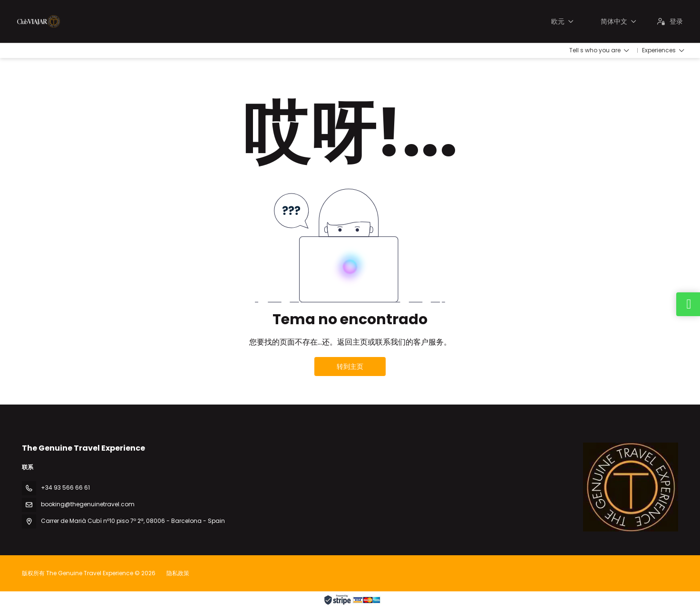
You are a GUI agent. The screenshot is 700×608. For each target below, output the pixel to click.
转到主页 (350, 367)
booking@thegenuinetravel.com (88, 504)
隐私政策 (178, 573)
